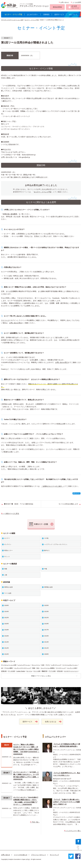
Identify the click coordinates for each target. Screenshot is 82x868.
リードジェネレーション (70, 665)
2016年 (7, 636)
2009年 (46, 654)
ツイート (77, 493)
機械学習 (45, 671)
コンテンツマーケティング (23, 668)
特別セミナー (8, 550)
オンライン (8, 544)
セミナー (7, 538)
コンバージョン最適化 (48, 668)
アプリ (48, 665)
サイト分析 (37, 671)
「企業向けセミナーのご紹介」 (52, 486)
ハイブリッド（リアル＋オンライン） (56, 544)
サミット (7, 557)
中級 (46, 569)
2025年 (46, 605)
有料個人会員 (48, 587)
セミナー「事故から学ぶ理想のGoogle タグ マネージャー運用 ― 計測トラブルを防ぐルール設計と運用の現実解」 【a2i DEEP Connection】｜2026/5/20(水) (26, 749)
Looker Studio (21, 671)
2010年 (7, 654)
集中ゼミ (47, 550)
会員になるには (53, 722)
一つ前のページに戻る (10, 513)
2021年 (46, 618)
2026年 (7, 605)
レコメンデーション (24, 665)
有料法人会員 (8, 587)
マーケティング (61, 668)
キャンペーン (36, 665)
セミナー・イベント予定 (13, 14)
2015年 (46, 636)
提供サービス (59, 14)
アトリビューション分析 (9, 665)
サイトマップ (54, 855)
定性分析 (60, 671)
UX (2, 668)
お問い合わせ (64, 2)
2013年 (46, 642)
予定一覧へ (35, 822)
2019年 (46, 624)
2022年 (7, 618)
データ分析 (11, 671)
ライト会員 (8, 593)
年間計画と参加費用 (10, 214)
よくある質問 (76, 2)
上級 (6, 575)
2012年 (7, 648)
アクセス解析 (9, 668)
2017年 (46, 630)
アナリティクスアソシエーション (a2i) (12, 20)
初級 (6, 569)
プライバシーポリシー (39, 855)
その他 (46, 538)
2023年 (46, 611)
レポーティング (56, 665)
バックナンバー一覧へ (72, 831)
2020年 (7, 624)
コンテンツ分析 (72, 668)
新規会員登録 (57, 7)
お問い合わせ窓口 (15, 323)
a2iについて (73, 14)
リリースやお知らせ (21, 855)
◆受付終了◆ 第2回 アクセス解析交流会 (19, 504)
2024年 (7, 611)
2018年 (7, 630)
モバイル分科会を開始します (68, 504)
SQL (38, 668)
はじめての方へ (33, 14)
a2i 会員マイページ (75, 7)
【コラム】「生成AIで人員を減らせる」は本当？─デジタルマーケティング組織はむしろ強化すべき (67, 802)
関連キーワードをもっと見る (54, 676)
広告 (43, 665)
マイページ (5, 320)
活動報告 (46, 14)
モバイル (29, 671)
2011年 (46, 648)
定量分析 (4, 671)
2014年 (7, 642)
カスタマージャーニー (71, 671)
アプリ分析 (52, 671)
